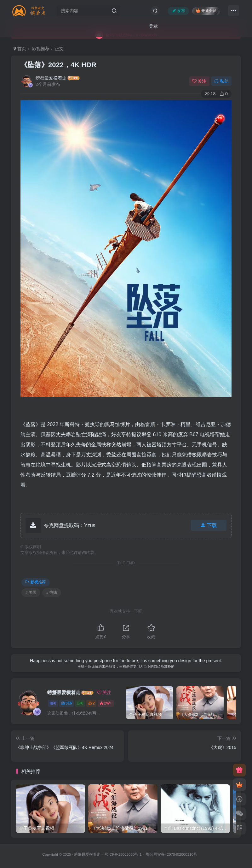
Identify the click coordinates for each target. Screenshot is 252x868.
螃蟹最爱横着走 (51, 78)
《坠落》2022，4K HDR (58, 65)
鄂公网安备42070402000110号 (172, 854)
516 (66, 703)
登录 (153, 26)
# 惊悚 (52, 592)
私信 (221, 81)
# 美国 (31, 592)
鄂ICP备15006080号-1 (123, 854)
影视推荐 (41, 49)
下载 (209, 525)
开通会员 (206, 11)
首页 (20, 49)
